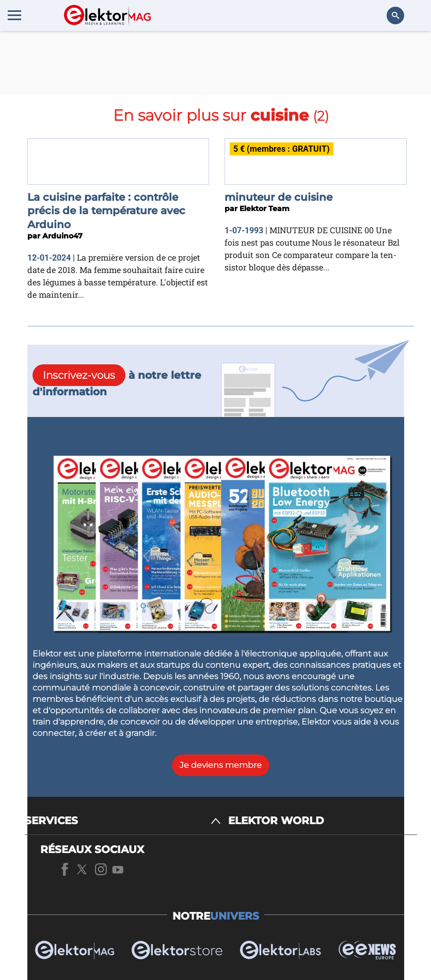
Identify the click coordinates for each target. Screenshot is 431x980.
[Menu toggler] (14, 15)
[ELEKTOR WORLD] (323, 821)
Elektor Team (265, 208)
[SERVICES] (123, 821)
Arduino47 (62, 236)
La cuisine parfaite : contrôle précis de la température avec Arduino (106, 211)
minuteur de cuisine (278, 197)
